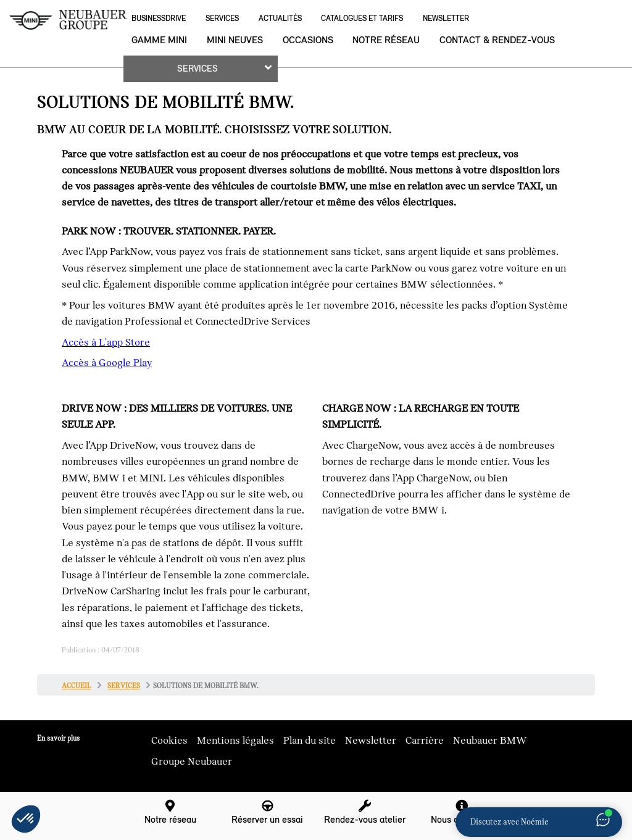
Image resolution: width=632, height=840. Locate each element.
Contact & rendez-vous (497, 40)
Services (222, 18)
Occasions (308, 40)
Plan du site (310, 741)
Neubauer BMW (490, 741)
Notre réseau (386, 40)
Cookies (169, 741)
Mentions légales (235, 741)
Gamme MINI (159, 40)
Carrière (425, 741)
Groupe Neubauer (192, 762)
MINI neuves (235, 40)
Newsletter (446, 18)
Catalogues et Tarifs (362, 18)
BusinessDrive (159, 18)
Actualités (280, 18)
